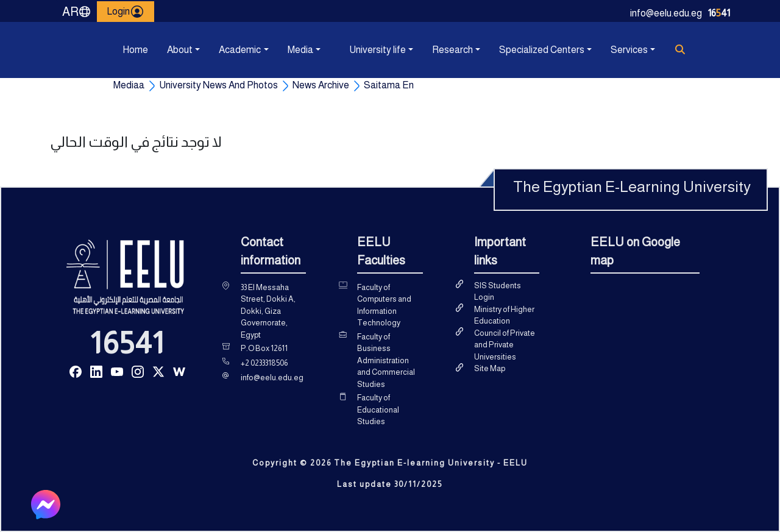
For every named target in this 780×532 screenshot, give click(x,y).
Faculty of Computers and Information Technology (384, 305)
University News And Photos (218, 85)
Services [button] (629, 50)
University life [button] (378, 50)
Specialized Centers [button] (542, 50)
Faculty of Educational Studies (378, 410)
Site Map (490, 368)
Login (126, 12)
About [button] (180, 50)
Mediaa (129, 85)
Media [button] (300, 50)
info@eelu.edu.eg (666, 13)
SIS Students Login (498, 292)
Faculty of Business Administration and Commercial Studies (386, 360)
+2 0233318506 (264, 363)
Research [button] (452, 50)
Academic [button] (240, 50)
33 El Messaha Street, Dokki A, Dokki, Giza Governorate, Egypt (268, 311)
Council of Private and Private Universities (505, 345)
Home (135, 50)
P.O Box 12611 (264, 348)
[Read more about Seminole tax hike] (76, 371)
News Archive (321, 85)
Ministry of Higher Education (504, 315)
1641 (719, 13)
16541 (127, 343)
